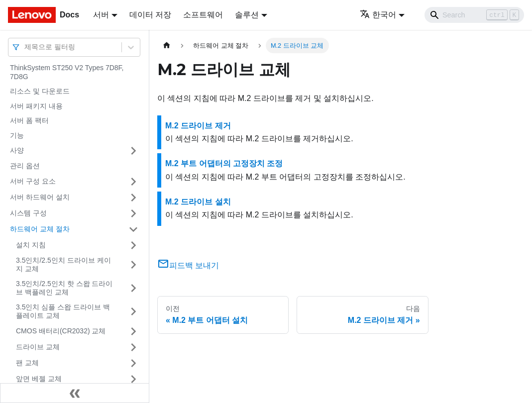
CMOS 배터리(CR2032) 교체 (61, 331)
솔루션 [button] (247, 15)
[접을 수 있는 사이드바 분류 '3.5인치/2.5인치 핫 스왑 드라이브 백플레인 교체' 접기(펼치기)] (133, 288)
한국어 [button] (378, 15)
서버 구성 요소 (33, 181)
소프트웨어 (203, 15)
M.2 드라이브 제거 (198, 126)
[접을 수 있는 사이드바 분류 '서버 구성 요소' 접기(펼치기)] (133, 182)
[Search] (474, 15)
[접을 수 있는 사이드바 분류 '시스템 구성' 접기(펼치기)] (133, 213)
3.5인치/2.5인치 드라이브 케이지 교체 (63, 265)
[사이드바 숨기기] (75, 393)
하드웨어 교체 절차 (40, 229)
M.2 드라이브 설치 (198, 202)
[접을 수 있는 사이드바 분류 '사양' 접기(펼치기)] (133, 151)
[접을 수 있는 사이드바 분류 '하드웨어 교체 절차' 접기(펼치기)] (133, 229)
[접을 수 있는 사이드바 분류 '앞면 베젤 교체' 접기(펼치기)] (133, 379)
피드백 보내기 (188, 265)
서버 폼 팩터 (29, 120)
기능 (17, 135)
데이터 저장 (150, 15)
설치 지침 (31, 245)
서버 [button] (101, 15)
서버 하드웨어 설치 (40, 197)
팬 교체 (27, 363)
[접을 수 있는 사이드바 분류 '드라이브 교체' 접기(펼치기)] (133, 347)
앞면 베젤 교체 (39, 379)
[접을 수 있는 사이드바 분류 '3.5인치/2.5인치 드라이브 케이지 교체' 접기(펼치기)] (133, 265)
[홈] (167, 46)
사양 (17, 150)
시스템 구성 (28, 213)
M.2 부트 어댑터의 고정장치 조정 (224, 163)
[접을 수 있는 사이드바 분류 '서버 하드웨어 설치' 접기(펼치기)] (133, 198)
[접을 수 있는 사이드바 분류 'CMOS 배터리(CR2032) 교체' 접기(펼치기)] (133, 331)
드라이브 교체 (38, 347)
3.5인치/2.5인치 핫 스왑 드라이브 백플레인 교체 (64, 288)
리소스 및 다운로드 (40, 91)
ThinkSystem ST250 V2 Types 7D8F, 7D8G (67, 72)
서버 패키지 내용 (36, 106)
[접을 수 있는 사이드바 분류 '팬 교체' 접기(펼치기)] (133, 363)
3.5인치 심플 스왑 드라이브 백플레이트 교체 (63, 311)
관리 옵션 (25, 166)
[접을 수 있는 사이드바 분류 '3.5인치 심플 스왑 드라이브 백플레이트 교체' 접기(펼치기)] (133, 312)
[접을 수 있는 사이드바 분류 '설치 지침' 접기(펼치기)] (133, 245)
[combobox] (25, 47)
